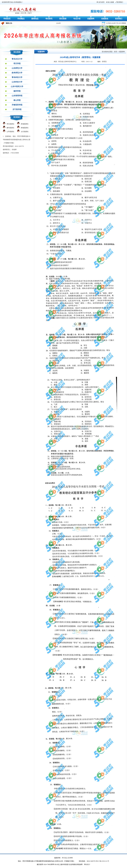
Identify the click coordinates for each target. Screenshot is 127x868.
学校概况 (21, 19)
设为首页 (101, 2)
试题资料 (91, 19)
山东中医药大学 (17, 86)
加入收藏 (111, 2)
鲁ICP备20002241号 (103, 861)
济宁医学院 (17, 109)
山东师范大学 (17, 68)
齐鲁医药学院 (17, 105)
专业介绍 (77, 19)
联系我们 (120, 2)
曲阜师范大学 (17, 73)
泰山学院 (17, 100)
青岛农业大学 (17, 59)
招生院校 (63, 19)
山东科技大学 (17, 82)
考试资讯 (49, 19)
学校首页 (7, 19)
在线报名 (105, 19)
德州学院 (17, 91)
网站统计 (87, 864)
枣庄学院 (17, 64)
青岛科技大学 (17, 77)
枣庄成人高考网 (67, 858)
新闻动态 (35, 19)
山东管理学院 (17, 96)
